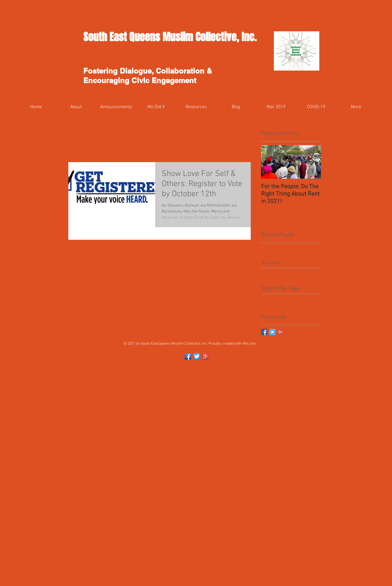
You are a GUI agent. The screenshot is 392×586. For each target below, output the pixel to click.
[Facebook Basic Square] (264, 332)
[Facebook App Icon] (188, 356)
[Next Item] (312, 162)
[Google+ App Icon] (205, 356)
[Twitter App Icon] (197, 356)
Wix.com (249, 344)
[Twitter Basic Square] (272, 332)
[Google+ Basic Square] (281, 332)
